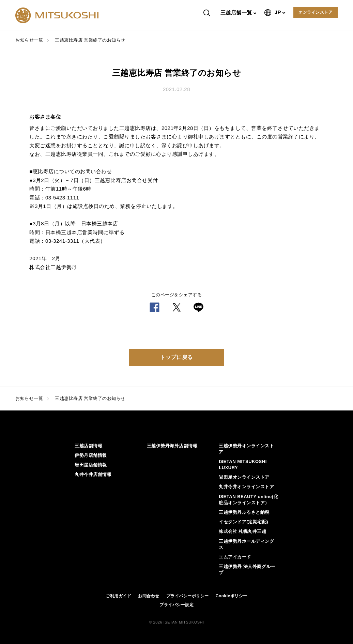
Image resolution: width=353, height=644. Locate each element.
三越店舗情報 (88, 446)
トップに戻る (176, 357)
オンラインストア (316, 12)
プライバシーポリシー (188, 596)
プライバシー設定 (176, 605)
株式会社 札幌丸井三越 (242, 531)
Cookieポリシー (232, 596)
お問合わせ (149, 596)
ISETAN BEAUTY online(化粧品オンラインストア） (248, 500)
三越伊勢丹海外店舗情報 (172, 446)
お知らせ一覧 (29, 40)
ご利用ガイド (118, 596)
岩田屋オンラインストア (244, 477)
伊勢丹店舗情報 (91, 455)
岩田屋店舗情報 (91, 465)
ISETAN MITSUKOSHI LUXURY (243, 465)
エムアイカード (235, 557)
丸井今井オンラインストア (246, 487)
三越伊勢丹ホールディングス (246, 544)
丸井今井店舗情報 (93, 474)
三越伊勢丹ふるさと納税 (244, 512)
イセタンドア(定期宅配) (243, 522)
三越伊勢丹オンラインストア (246, 449)
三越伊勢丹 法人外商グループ (247, 570)
